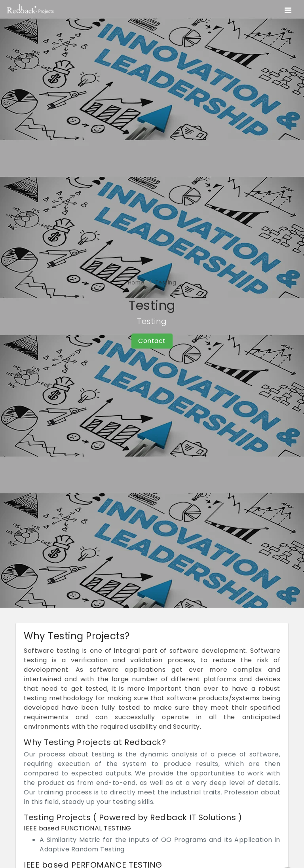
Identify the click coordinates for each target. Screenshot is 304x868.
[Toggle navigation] (288, 10)
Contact (152, 341)
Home (136, 283)
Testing (166, 283)
